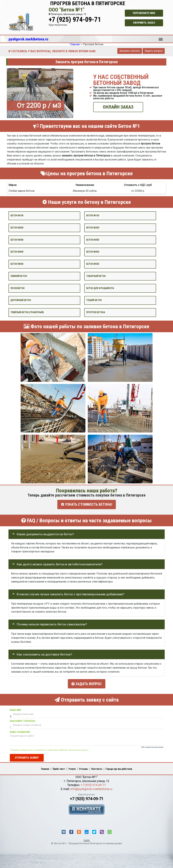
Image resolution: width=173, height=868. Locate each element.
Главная (45, 769)
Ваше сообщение (20, 732)
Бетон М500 (17, 264)
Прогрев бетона (96, 312)
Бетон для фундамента (100, 288)
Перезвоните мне (144, 13)
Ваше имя (15, 710)
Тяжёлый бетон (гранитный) (27, 312)
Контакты (97, 769)
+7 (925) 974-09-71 (75, 20)
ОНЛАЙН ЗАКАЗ (118, 107)
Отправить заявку (27, 757)
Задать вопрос (154, 51)
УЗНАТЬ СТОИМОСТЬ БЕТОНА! (87, 504)
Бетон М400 (17, 252)
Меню (161, 38)
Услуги (72, 769)
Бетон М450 (93, 252)
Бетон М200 (17, 228)
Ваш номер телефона (23, 721)
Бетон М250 (93, 228)
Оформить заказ (144, 23)
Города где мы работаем (119, 769)
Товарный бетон (96, 276)
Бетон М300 (17, 240)
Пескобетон (18, 288)
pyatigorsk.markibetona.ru (28, 39)
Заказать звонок (130, 51)
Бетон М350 (93, 240)
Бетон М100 (17, 216)
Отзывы (84, 769)
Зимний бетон (19, 276)
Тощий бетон (94, 300)
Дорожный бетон (21, 300)
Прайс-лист (59, 769)
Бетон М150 (93, 216)
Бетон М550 (93, 264)
